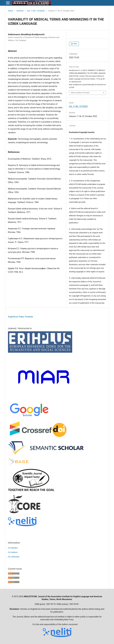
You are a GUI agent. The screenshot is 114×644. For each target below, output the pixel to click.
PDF (75, 44)
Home (10, 11)
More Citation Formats (80, 93)
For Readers (13, 548)
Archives (20, 11)
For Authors (13, 552)
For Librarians (14, 557)
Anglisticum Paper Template (20, 317)
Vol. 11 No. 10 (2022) (36, 11)
